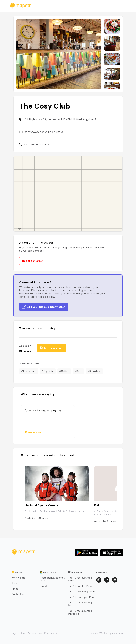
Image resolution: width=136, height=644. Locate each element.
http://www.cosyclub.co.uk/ (44, 132)
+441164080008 (36, 145)
